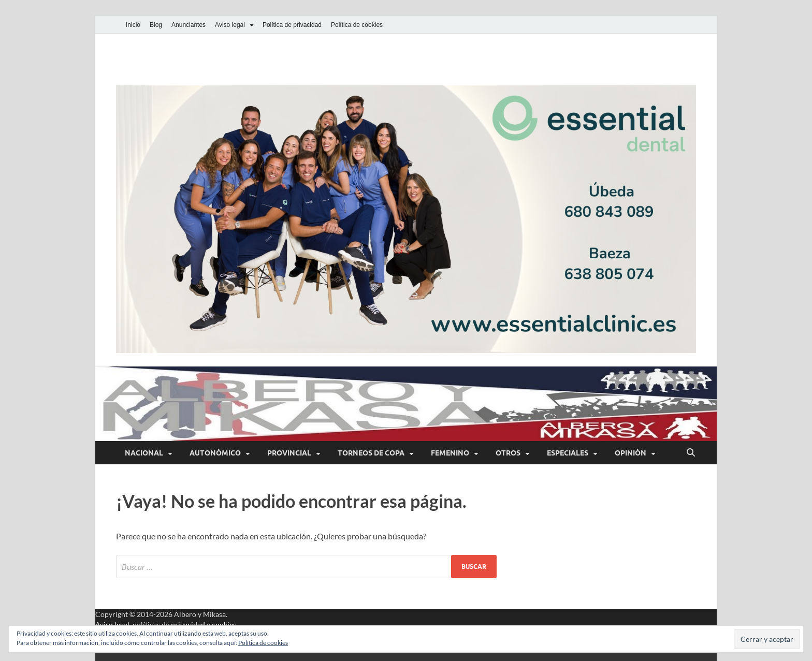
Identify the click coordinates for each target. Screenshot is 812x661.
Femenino (450, 453)
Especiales (568, 453)
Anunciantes (189, 25)
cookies (224, 625)
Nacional (144, 453)
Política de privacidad (292, 25)
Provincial (289, 453)
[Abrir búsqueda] (691, 453)
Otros (508, 453)
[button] (406, 219)
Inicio (133, 25)
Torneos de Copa (371, 453)
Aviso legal (230, 25)
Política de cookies (357, 25)
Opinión (630, 453)
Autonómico (215, 453)
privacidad (188, 625)
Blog (156, 25)
